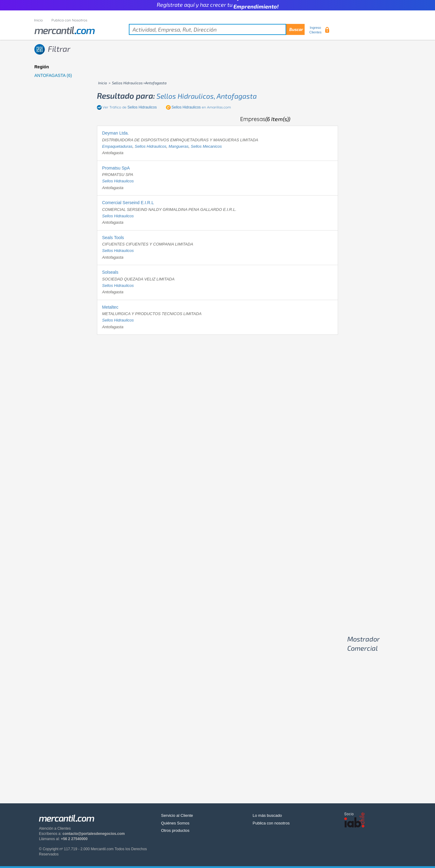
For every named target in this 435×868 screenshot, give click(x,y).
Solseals (110, 272)
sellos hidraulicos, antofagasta (207, 96)
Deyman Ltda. (115, 133)
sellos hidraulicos (150, 146)
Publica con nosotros (271, 823)
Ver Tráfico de (130, 107)
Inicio (38, 20)
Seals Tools (113, 238)
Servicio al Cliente (177, 815)
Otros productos (175, 830)
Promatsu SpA (116, 168)
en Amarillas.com (201, 107)
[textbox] (217, 29)
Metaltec (110, 307)
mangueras (179, 146)
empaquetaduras (117, 146)
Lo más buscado (267, 815)
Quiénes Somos (175, 823)
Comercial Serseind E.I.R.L (128, 203)
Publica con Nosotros (69, 20)
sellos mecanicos (206, 146)
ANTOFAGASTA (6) (53, 75)
